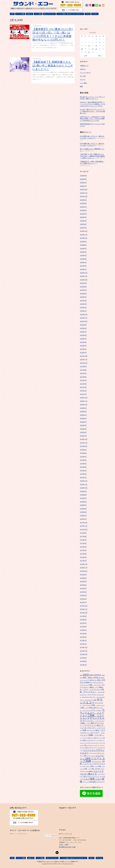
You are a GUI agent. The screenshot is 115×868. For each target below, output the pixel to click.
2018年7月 (83, 498)
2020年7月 (83, 415)
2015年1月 (83, 644)
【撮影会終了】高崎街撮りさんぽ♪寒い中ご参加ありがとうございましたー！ (53, 65)
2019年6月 (83, 460)
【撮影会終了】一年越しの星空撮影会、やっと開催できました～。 (92, 162)
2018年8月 (83, 495)
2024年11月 (84, 235)
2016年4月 (83, 592)
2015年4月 (83, 633)
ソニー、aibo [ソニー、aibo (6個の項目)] (89, 733)
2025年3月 (83, 221)
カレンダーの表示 (50, 836)
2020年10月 (84, 404)
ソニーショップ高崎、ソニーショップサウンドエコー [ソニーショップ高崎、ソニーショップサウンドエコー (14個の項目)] (92, 764)
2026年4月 (83, 176)
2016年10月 (84, 571)
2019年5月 (83, 464)
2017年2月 (83, 557)
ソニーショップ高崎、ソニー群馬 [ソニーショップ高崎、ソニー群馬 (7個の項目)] (92, 766)
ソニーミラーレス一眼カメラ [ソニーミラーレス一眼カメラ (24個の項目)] (92, 772)
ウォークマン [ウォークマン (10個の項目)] (92, 694)
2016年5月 (83, 588)
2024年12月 (84, 231)
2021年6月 (83, 377)
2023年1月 (83, 311)
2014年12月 (84, 647)
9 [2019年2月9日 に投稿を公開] (100, 42)
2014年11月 (84, 651)
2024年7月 (83, 248)
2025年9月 (83, 200)
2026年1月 (83, 186)
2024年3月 (83, 262)
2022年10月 (84, 321)
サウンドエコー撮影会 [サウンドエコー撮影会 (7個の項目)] (93, 730)
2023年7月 (83, 290)
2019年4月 (83, 467)
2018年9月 (83, 491)
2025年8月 (83, 203)
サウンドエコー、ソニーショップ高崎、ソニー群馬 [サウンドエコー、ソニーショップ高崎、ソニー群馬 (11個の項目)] (92, 722)
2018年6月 (83, 502)
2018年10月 (84, 488)
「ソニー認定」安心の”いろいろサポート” (70, 14)
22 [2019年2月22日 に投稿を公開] (96, 49)
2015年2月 (83, 640)
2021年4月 (83, 384)
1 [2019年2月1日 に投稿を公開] (96, 39)
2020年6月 (83, 418)
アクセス (95, 14)
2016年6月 (83, 585)
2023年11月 (84, 276)
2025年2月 (83, 224)
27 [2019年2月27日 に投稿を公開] (89, 52)
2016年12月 (84, 564)
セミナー (83, 79)
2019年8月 (83, 453)
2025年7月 (83, 207)
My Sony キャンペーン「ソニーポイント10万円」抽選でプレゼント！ (92, 98)
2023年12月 (84, 273)
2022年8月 (83, 328)
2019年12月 (84, 439)
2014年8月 (83, 661)
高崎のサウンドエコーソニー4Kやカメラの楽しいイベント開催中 (57, 861)
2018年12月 (84, 481)
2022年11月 (84, 318)
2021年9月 (83, 366)
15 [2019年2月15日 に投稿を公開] (96, 46)
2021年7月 (83, 373)
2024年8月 (83, 245)
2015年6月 (83, 626)
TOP (12, 14)
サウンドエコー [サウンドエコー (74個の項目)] (91, 701)
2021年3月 (83, 387)
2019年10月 (84, 446)
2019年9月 (83, 450)
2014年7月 (83, 665)
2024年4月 (83, 259)
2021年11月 (84, 359)
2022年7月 (83, 332)
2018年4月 (83, 509)
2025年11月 (84, 193)
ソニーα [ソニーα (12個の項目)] (83, 733)
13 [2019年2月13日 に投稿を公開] (89, 46)
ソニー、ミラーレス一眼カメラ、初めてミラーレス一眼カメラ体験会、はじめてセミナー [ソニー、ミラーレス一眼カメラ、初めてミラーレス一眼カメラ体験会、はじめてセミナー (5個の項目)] (92, 738)
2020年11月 (84, 401)
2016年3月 (83, 595)
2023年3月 (83, 304)
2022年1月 (83, 352)
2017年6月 (83, 543)
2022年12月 (84, 314)
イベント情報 (20, 14)
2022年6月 (83, 335)
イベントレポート (85, 72)
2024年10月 (84, 238)
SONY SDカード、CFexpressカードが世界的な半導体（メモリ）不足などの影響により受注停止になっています (92, 119)
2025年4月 (83, 217)
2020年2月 (83, 432)
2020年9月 (83, 408)
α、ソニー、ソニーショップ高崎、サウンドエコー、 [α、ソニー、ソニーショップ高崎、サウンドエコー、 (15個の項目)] (92, 691)
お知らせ (30, 14)
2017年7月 (83, 540)
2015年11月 (84, 609)
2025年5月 (83, 214)
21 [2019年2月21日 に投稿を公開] (93, 49)
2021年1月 (83, 394)
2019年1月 (83, 477)
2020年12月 (84, 398)
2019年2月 (83, 474)
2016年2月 (83, 599)
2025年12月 (84, 189)
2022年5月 (83, 339)
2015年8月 (83, 620)
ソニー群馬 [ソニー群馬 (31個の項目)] (89, 779)
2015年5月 (83, 630)
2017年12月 (84, 522)
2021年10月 (84, 363)
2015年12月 (84, 606)
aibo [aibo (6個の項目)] (81, 675)
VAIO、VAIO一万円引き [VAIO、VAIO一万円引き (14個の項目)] (91, 677)
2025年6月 (83, 210)
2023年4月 (83, 300)
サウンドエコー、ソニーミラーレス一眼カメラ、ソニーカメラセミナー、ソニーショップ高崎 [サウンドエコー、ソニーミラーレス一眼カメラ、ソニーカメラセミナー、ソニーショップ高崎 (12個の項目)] (92, 727)
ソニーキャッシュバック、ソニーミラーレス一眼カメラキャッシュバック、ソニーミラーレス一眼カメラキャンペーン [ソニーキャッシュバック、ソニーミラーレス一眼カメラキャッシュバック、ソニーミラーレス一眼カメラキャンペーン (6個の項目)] (92, 745)
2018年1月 (83, 519)
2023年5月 (83, 297)
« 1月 (85, 55)
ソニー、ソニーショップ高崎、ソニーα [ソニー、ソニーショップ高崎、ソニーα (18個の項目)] (92, 734)
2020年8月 (83, 411)
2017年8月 (83, 536)
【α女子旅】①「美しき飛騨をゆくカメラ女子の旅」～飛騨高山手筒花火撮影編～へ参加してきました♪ (92, 156)
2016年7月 (83, 581)
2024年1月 (83, 269)
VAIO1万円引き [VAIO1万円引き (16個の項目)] (95, 675)
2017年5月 (83, 547)
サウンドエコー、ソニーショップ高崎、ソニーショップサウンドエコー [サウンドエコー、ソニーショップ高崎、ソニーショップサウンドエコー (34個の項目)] (92, 715)
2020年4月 (83, 425)
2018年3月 (83, 512)
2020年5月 (83, 422)
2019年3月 (83, 470)
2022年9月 (83, 325)
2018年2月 (83, 516)
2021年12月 (84, 356)
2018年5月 (83, 505)
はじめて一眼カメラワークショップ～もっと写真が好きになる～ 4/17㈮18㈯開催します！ (92, 111)
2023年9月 (83, 283)
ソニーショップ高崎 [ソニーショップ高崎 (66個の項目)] (92, 759)
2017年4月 (83, 550)
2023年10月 (84, 280)
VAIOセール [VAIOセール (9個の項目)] (93, 680)
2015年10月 (84, 613)
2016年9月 (83, 574)
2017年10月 (84, 529)
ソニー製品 (38, 14)
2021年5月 (83, 380)
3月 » (100, 55)
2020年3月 (83, 429)
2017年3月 (83, 554)
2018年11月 (84, 484)
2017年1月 (83, 561)
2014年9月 (83, 658)
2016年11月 (84, 568)
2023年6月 (83, 294)
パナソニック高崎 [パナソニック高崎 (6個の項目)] (87, 782)
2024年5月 (83, 255)
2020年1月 (83, 436)
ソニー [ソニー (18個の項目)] (102, 730)
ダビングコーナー (49, 14)
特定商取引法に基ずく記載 (67, 847)
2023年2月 (83, 307)
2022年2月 (83, 349)
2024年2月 (83, 266)
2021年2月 (83, 391)
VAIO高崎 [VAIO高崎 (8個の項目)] (86, 682)
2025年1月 (83, 228)
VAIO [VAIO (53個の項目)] (86, 675)
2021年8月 (83, 370)
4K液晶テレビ (84, 66)
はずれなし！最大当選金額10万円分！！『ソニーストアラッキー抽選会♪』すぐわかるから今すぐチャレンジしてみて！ (93, 104)
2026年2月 (83, 182)
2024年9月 (83, 242)
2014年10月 (84, 654)
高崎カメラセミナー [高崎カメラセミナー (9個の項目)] (98, 782)
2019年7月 (83, 457)
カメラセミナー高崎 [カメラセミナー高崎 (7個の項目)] (91, 700)
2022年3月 (83, 346)
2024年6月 (83, 252)
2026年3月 (83, 179)
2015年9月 (83, 616)
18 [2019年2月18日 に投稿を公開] (82, 49)
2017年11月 (84, 526)
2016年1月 (83, 602)
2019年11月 (84, 443)
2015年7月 (83, 623)
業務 (81, 86)
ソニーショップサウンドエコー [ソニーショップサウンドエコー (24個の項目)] (92, 751)
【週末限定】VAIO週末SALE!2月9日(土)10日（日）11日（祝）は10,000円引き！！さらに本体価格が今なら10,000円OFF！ (53, 34)
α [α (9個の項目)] (90, 682)
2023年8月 (83, 287)
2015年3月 (83, 637)
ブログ (88, 14)
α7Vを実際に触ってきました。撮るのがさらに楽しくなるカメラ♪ (92, 137)
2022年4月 (83, 342)
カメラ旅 (83, 76)
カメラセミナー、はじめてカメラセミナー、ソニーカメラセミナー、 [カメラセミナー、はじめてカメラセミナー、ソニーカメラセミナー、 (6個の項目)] (92, 697)
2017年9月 (83, 533)
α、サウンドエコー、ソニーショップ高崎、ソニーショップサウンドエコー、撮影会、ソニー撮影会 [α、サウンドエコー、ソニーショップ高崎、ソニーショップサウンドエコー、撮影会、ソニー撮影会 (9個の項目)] (92, 685)
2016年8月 (83, 578)
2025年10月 (84, 196)
